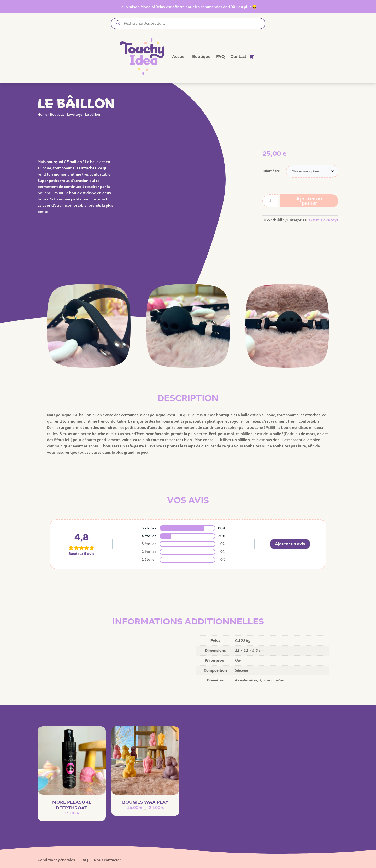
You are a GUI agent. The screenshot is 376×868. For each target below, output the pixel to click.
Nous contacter (107, 860)
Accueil (179, 57)
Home (42, 115)
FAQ (221, 57)
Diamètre (272, 171)
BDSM (314, 220)
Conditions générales (56, 860)
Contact (238, 57)
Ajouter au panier (309, 201)
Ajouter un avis (290, 544)
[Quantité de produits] (270, 201)
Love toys (75, 115)
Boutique (201, 57)
